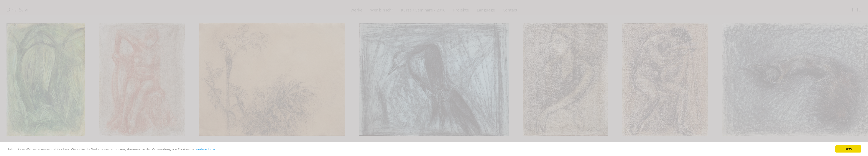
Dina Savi (17, 9)
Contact (510, 10)
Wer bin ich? (382, 10)
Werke (356, 10)
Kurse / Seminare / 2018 (423, 10)
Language (486, 10)
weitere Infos (205, 149)
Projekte (461, 10)
